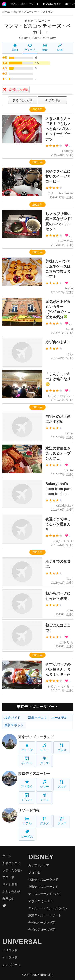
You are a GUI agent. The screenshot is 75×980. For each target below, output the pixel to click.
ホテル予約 (59, 718)
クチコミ (30, 48)
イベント (27, 761)
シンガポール (11, 964)
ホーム (6, 12)
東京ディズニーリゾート (25, 4)
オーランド (10, 957)
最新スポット (14, 725)
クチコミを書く (13, 870)
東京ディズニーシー (38, 21)
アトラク (27, 747)
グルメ (62, 747)
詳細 (15, 48)
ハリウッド (10, 950)
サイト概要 (10, 885)
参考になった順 (23, 100)
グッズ (44, 761)
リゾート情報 (29, 810)
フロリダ (34, 873)
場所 (45, 48)
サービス (27, 834)
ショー (44, 747)
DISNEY (41, 857)
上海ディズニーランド (43, 887)
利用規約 (8, 899)
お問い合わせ (11, 892)
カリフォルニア (39, 865)
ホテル (27, 821)
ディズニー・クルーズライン (48, 908)
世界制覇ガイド (52, 4)
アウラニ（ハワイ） (42, 901)
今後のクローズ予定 (42, 930)
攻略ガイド (12, 718)
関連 (60, 48)
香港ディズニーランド (43, 880)
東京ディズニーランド (36, 737)
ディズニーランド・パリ (45, 894)
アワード (8, 877)
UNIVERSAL (22, 942)
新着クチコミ (38, 718)
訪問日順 (52, 100)
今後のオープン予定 (42, 922)
